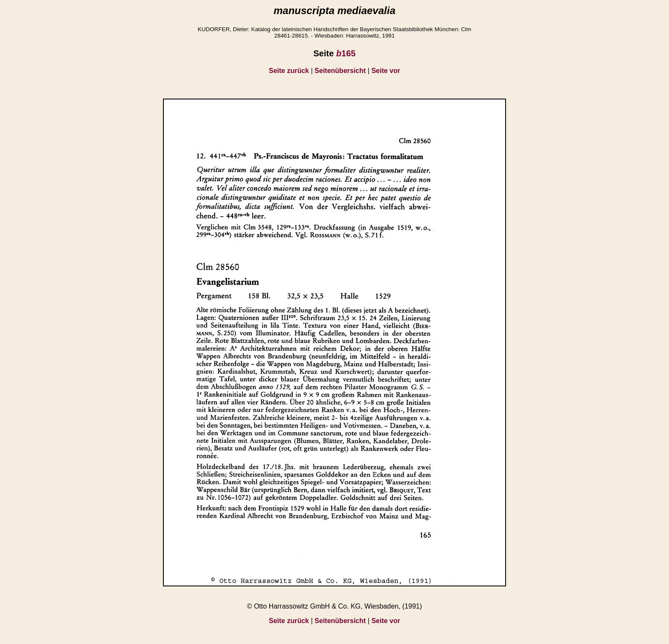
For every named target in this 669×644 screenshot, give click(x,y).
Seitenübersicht (340, 71)
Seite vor (386, 71)
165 (346, 53)
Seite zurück (289, 71)
